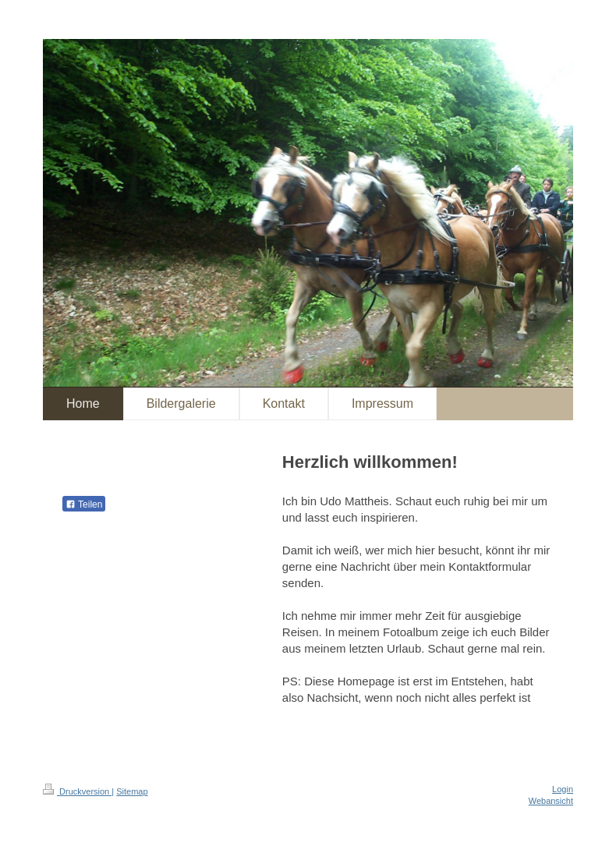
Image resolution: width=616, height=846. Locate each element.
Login (563, 789)
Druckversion (77, 791)
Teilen (84, 504)
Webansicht (551, 801)
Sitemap (132, 791)
